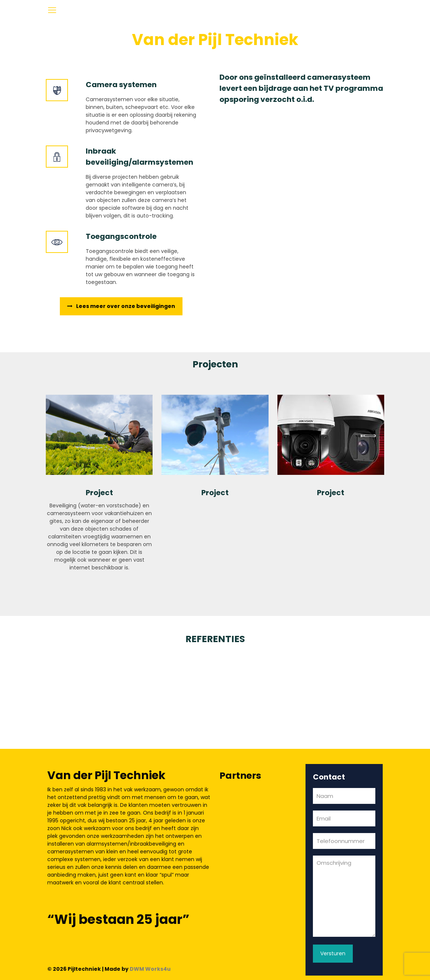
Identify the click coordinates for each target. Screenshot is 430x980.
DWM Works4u (150, 969)
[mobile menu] (52, 10)
